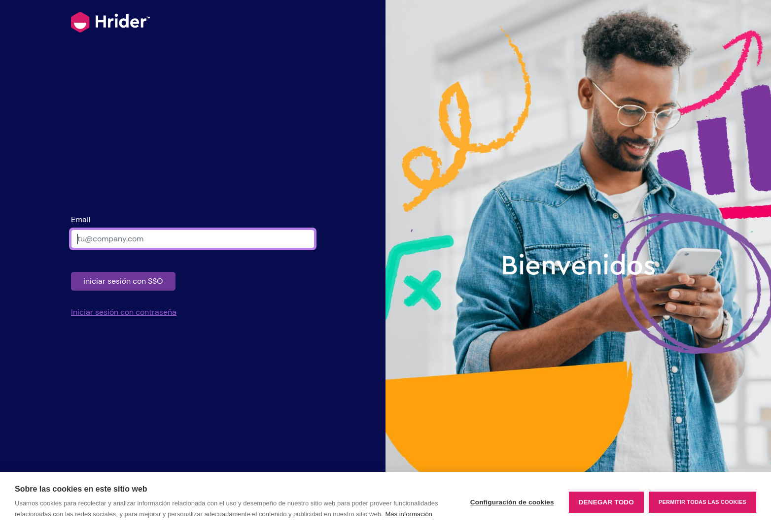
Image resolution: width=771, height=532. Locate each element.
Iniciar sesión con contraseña (124, 312)
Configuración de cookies (512, 502)
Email (81, 219)
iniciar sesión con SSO (123, 281)
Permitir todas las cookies (702, 502)
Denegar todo (606, 502)
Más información (408, 514)
